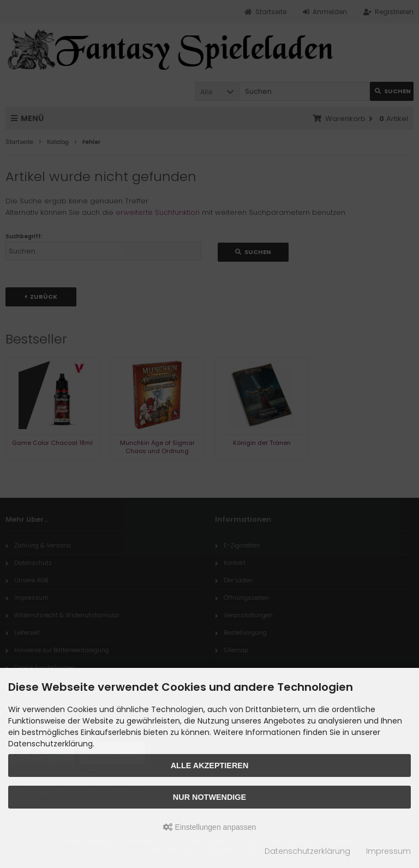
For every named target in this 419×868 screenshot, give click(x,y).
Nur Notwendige (209, 797)
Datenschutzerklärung (307, 851)
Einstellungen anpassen (210, 827)
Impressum (388, 851)
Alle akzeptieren (210, 765)
